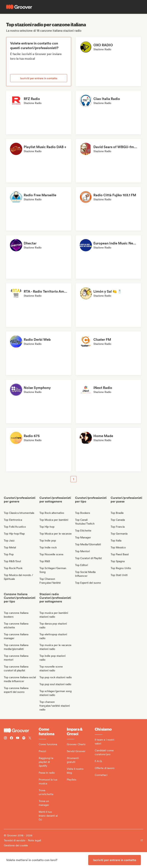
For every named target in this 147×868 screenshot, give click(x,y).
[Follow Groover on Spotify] (24, 738)
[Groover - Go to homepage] (21, 730)
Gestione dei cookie (16, 845)
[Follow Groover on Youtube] (18, 738)
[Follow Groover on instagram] (5, 738)
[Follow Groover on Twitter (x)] (30, 738)
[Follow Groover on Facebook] (11, 738)
